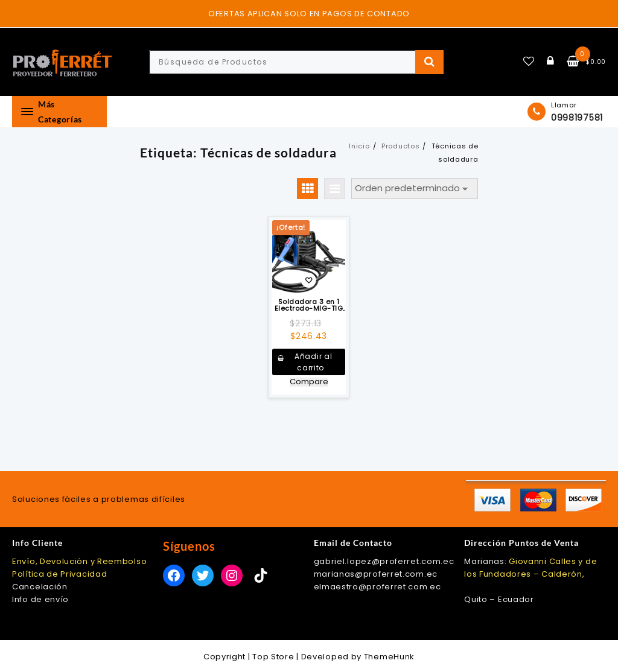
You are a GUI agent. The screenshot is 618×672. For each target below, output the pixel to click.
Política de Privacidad (59, 574)
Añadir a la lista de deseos (309, 281)
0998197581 (577, 118)
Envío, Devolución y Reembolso (79, 561)
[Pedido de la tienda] (415, 189)
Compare (309, 382)
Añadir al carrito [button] (313, 362)
